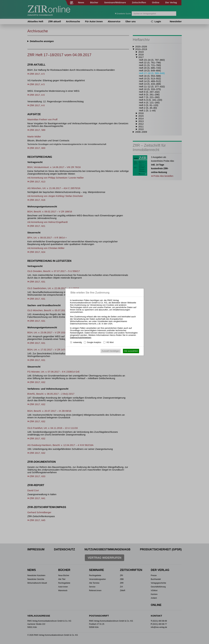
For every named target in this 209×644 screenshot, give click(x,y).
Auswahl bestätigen (111, 351)
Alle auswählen (131, 351)
